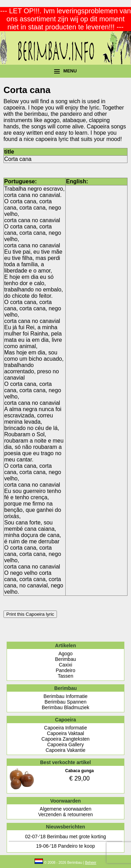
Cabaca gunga (79, 771)
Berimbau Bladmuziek (65, 707)
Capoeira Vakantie (65, 750)
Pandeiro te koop (77, 846)
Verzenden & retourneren (65, 814)
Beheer (90, 863)
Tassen (65, 676)
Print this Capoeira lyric (30, 614)
